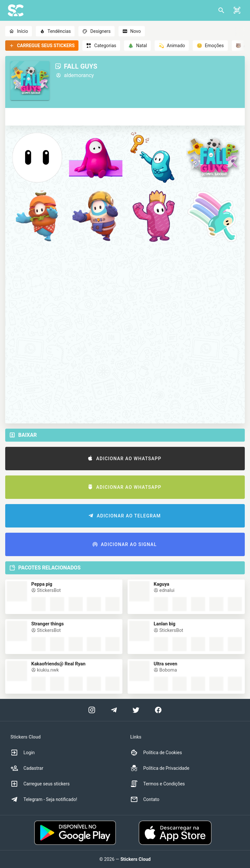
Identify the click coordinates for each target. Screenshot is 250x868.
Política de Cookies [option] (156, 753)
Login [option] (23, 753)
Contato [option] (145, 799)
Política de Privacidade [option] (160, 768)
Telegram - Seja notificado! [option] (44, 799)
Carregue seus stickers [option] (40, 784)
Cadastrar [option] (27, 768)
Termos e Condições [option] (158, 784)
